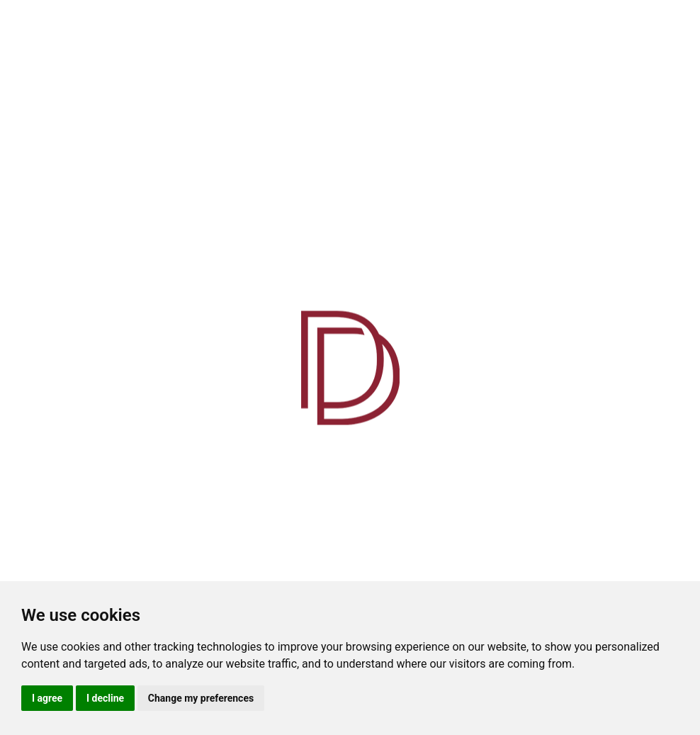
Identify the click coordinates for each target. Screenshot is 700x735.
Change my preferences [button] (201, 698)
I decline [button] (105, 698)
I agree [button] (47, 698)
